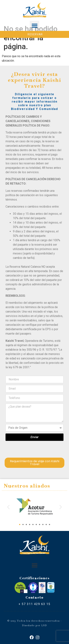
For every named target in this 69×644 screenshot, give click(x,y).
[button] (34, 25)
